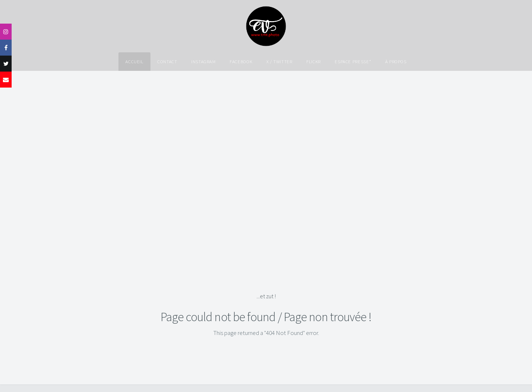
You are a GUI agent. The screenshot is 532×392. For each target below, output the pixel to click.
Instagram (203, 61)
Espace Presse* (353, 61)
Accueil (134, 61)
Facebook (241, 61)
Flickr (314, 61)
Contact (167, 61)
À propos (396, 61)
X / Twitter (279, 61)
